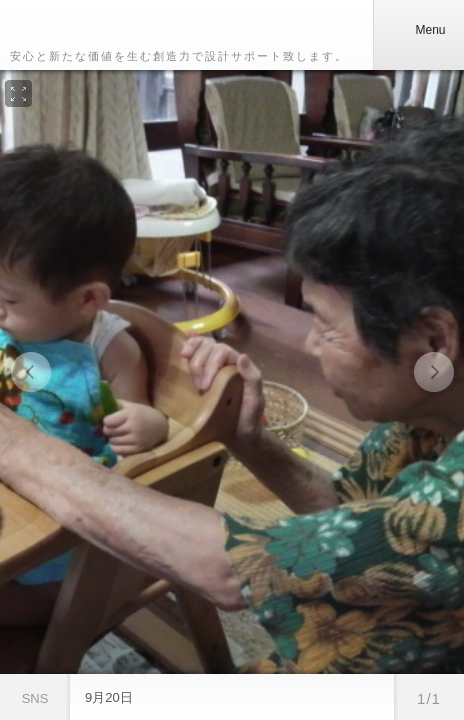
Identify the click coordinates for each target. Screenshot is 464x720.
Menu (418, 30)
